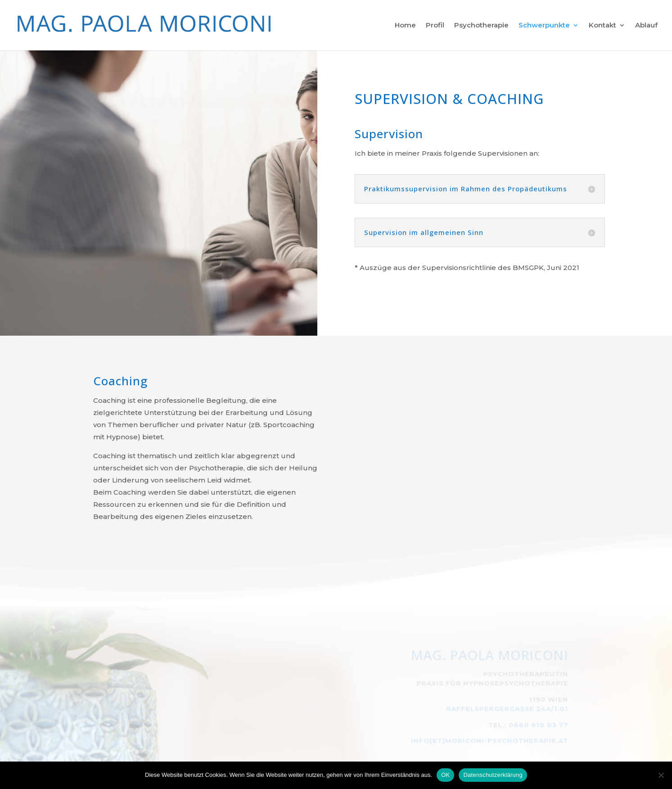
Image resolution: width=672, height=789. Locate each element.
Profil (435, 26)
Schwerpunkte (544, 26)
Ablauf (646, 26)
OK (445, 775)
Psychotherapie (481, 26)
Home (405, 26)
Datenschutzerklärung (493, 775)
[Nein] (661, 775)
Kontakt (602, 26)
